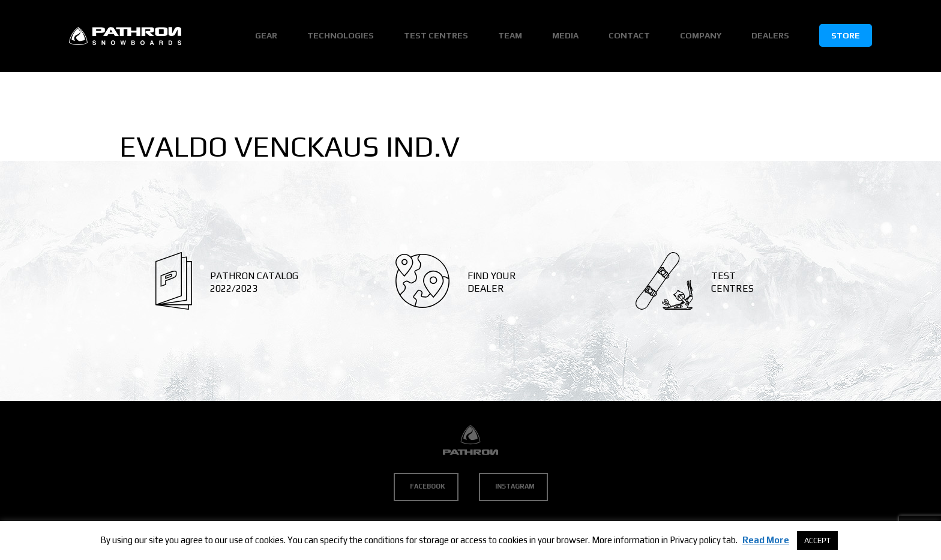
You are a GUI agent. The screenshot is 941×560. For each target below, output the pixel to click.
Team (510, 35)
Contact (629, 35)
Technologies (341, 35)
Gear (266, 35)
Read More (766, 540)
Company (701, 35)
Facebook (428, 486)
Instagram (515, 486)
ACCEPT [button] (817, 540)
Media (565, 35)
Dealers (770, 35)
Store (846, 35)
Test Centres (436, 35)
